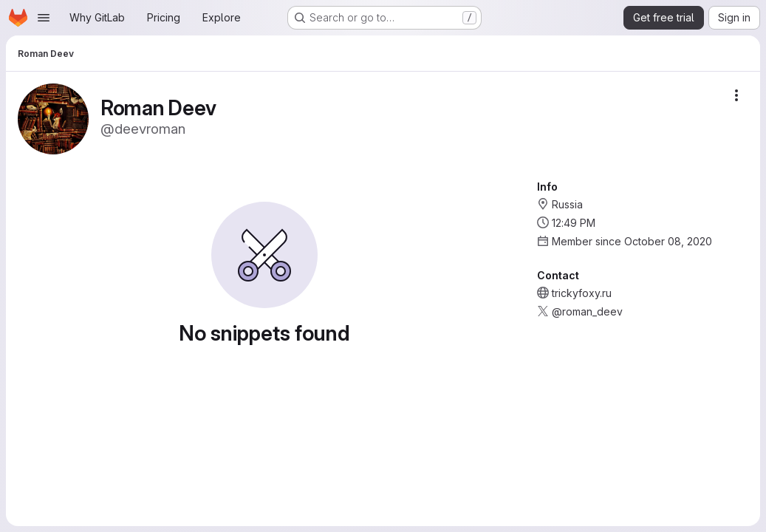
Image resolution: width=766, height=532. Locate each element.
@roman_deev (587, 311)
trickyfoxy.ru (582, 293)
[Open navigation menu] (44, 18)
